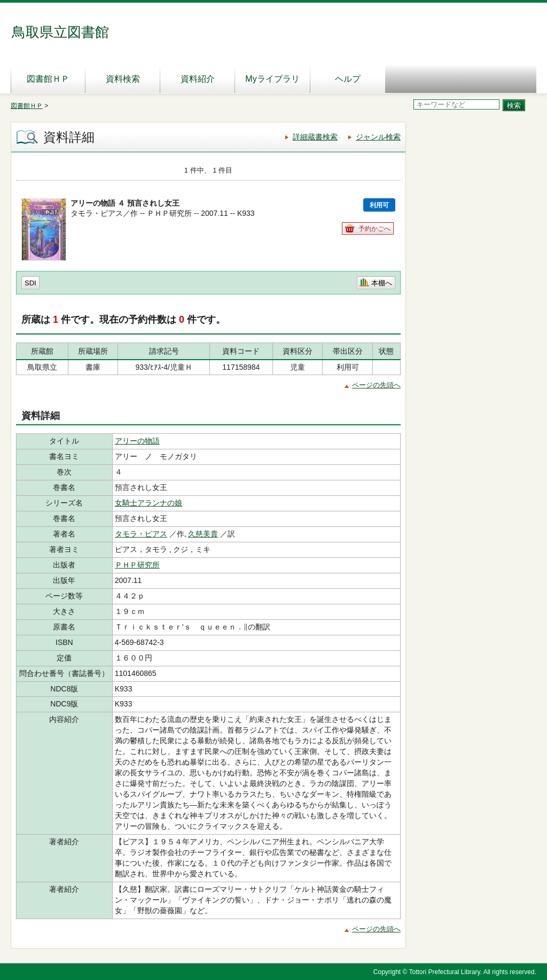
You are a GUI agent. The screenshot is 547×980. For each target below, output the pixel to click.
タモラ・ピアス (141, 534)
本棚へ (382, 283)
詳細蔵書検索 (315, 137)
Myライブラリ (272, 79)
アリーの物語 (137, 441)
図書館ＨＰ (48, 79)
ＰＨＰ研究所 (137, 565)
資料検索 (123, 79)
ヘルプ (348, 79)
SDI (30, 283)
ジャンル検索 (378, 137)
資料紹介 (198, 79)
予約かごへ (374, 229)
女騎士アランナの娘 (149, 503)
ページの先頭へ (376, 385)
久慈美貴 (203, 534)
